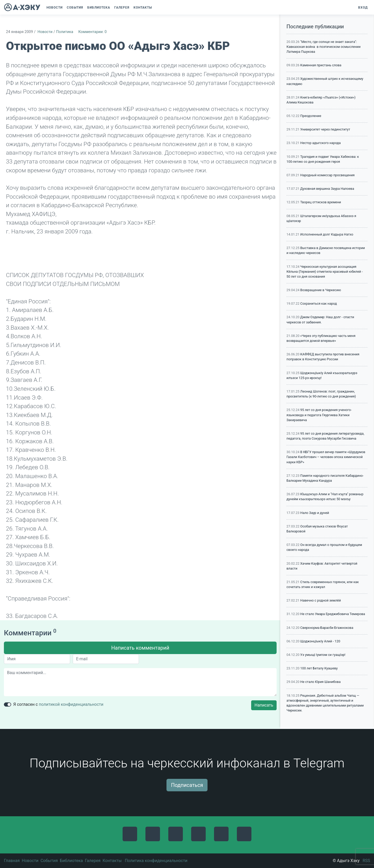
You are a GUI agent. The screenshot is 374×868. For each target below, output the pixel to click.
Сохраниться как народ (319, 304)
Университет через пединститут (325, 129)
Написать (264, 705)
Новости (45, 32)
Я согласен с (58, 704)
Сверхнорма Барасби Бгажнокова (327, 628)
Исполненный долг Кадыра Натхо (327, 234)
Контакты (112, 861)
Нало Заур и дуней (315, 513)
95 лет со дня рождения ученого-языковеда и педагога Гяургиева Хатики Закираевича (319, 415)
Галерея (93, 861)
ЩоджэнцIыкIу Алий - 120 (320, 641)
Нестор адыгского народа (320, 143)
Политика (65, 32)
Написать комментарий (140, 648)
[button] (157, 8)
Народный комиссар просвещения (327, 175)
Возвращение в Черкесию (321, 290)
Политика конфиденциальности (156, 861)
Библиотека (71, 861)
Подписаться (187, 785)
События (49, 861)
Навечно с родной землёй (320, 600)
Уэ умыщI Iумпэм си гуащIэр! (323, 655)
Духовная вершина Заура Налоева (327, 189)
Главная (12, 861)
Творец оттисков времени (321, 202)
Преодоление (311, 116)
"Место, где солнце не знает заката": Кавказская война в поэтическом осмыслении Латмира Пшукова (323, 47)
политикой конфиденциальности (71, 704)
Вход (363, 8)
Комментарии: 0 (92, 32)
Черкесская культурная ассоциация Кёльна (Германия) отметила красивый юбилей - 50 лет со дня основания (325, 272)
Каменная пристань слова (321, 65)
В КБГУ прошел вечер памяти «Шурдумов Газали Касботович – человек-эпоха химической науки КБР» (326, 457)
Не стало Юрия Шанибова (320, 682)
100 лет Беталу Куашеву (319, 668)
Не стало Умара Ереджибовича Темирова (333, 614)
